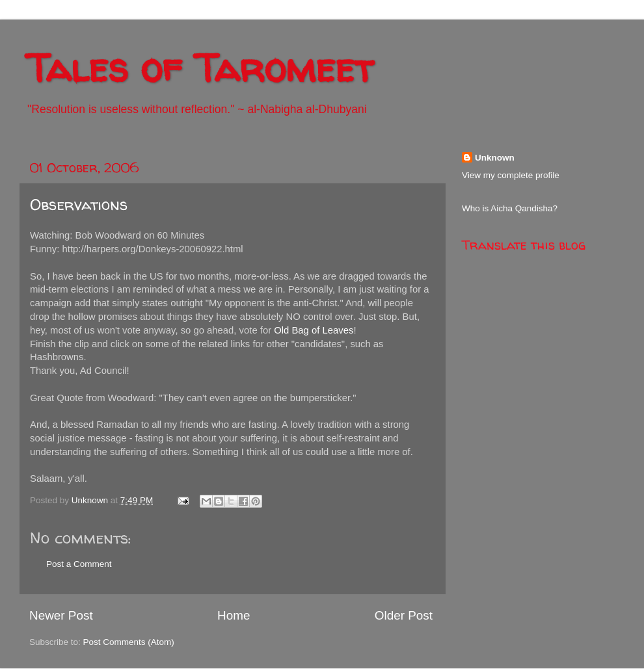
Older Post (404, 615)
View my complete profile (511, 175)
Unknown (495, 158)
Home (234, 615)
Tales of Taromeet (200, 68)
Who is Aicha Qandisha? (510, 208)
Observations (79, 204)
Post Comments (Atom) (129, 642)
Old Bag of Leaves (314, 330)
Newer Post (61, 615)
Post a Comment (79, 564)
